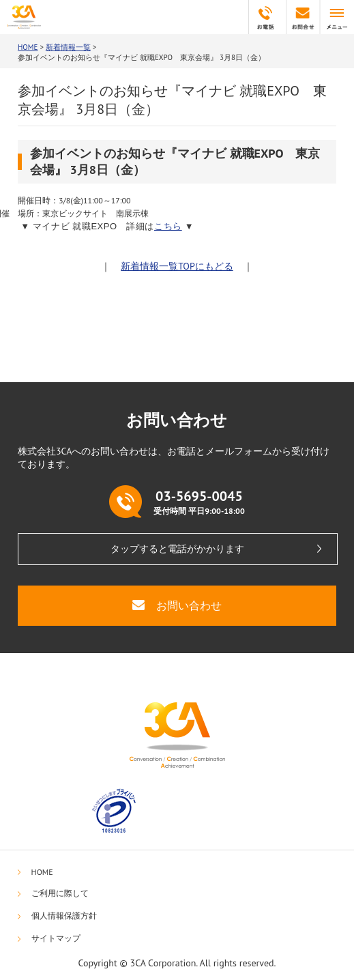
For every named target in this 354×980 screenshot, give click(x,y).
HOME (28, 47)
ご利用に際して (60, 893)
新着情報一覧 (68, 47)
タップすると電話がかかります (177, 549)
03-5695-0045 (265, 17)
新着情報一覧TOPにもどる (177, 266)
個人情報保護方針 (64, 916)
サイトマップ (56, 938)
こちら (168, 226)
